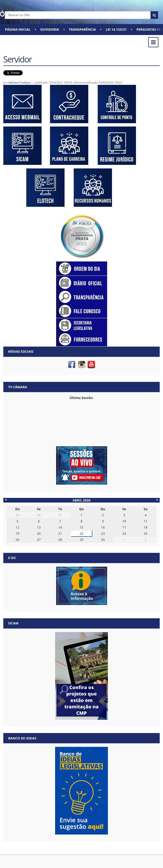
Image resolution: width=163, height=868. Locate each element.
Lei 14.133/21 (116, 29)
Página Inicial (18, 29)
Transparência (82, 29)
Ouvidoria (50, 29)
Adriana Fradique (20, 82)
